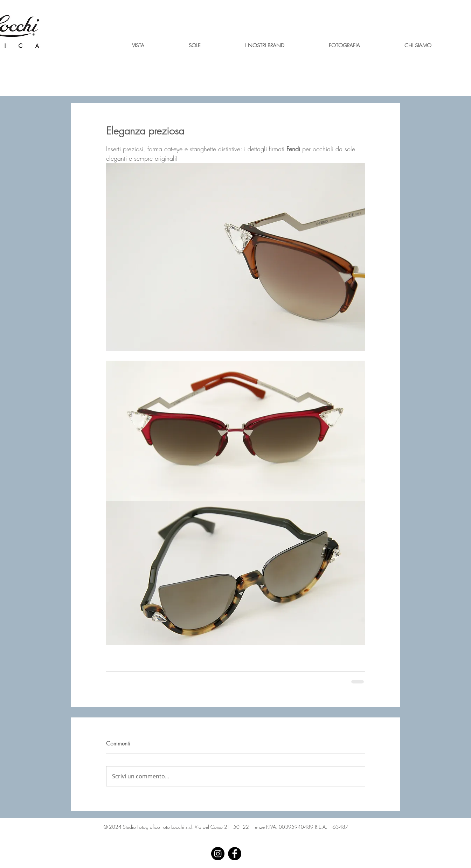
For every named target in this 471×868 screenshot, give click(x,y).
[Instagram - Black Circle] (218, 854)
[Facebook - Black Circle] (235, 854)
